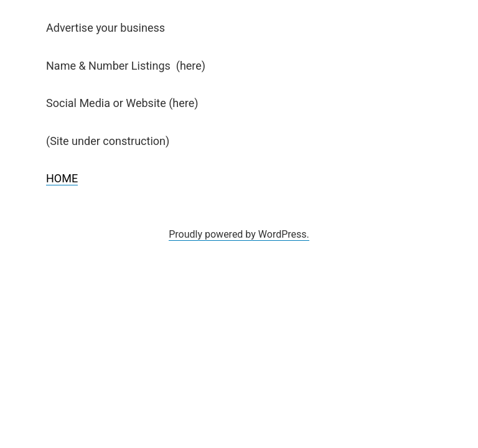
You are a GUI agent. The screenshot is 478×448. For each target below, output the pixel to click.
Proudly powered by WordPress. (239, 234)
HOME (62, 178)
